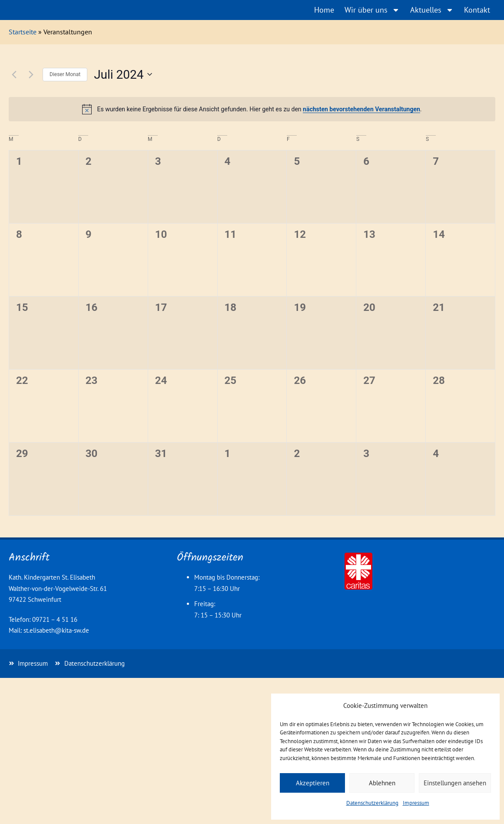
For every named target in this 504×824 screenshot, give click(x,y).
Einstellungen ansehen (455, 783)
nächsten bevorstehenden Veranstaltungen (361, 109)
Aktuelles (432, 10)
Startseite (23, 32)
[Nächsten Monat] (31, 74)
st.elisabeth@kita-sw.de (56, 630)
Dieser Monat (65, 74)
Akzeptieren (313, 783)
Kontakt (477, 10)
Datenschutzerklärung (372, 803)
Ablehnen (382, 783)
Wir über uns (372, 10)
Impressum (416, 803)
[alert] (252, 109)
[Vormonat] (14, 74)
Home (324, 10)
